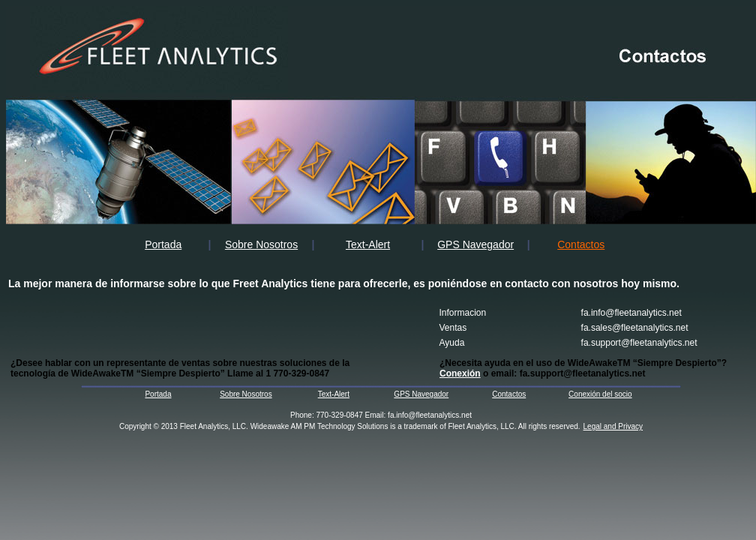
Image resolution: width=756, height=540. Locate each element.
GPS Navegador (475, 244)
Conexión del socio (600, 394)
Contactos (509, 394)
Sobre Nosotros (261, 244)
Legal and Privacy (613, 426)
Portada (163, 244)
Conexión (460, 373)
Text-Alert (368, 244)
